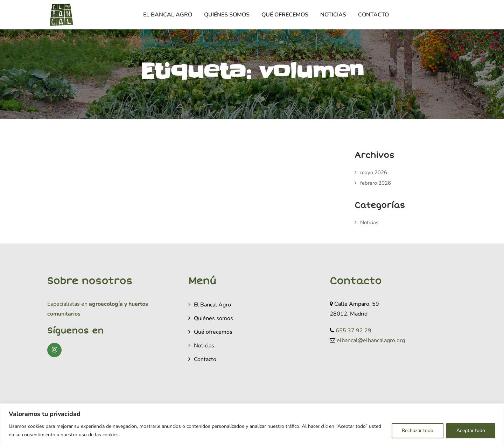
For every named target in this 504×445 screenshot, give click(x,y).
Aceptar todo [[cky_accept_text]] (471, 430)
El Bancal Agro (168, 15)
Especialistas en (67, 304)
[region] (252, 424)
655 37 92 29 (353, 331)
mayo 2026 (374, 172)
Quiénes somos (227, 15)
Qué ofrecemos (285, 15)
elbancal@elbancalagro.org (371, 340)
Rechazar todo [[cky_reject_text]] (418, 430)
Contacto (373, 15)
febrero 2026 (376, 183)
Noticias (333, 15)
